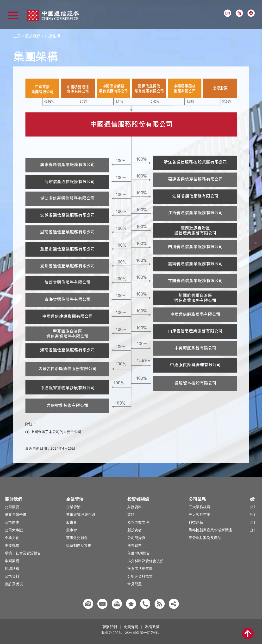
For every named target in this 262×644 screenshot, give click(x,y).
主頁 (17, 36)
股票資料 (135, 545)
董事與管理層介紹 (81, 515)
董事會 (72, 530)
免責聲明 (131, 627)
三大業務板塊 (200, 507)
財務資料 (135, 507)
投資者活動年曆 (140, 568)
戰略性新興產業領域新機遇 (210, 530)
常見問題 (135, 584)
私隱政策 (152, 627)
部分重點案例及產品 (205, 538)
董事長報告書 (16, 515)
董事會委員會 (77, 538)
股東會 (72, 522)
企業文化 (12, 538)
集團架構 (12, 561)
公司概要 (12, 507)
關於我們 (33, 36)
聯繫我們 (110, 627)
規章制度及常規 (79, 545)
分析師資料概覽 (140, 576)
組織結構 (12, 568)
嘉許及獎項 (14, 584)
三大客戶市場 (200, 515)
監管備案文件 (138, 522)
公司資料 (12, 576)
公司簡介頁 (136, 538)
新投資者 (135, 530)
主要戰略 (12, 545)
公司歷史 (12, 522)
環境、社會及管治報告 (23, 553)
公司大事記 (14, 530)
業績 (131, 515)
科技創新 (196, 522)
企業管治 (73, 507)
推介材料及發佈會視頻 (145, 561)
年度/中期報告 (139, 553)
